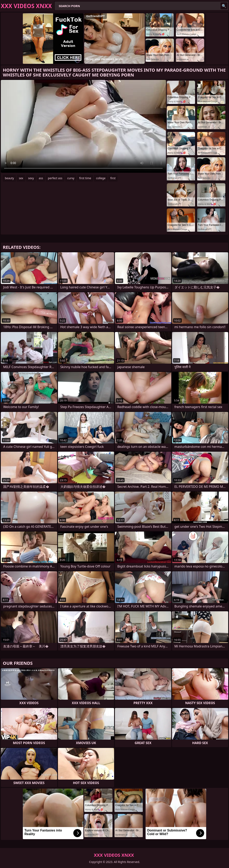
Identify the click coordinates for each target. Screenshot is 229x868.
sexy (31, 178)
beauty (9, 178)
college (101, 178)
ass (41, 178)
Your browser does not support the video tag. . (83, 126)
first (113, 178)
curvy (71, 178)
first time (85, 178)
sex (21, 178)
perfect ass (55, 178)
